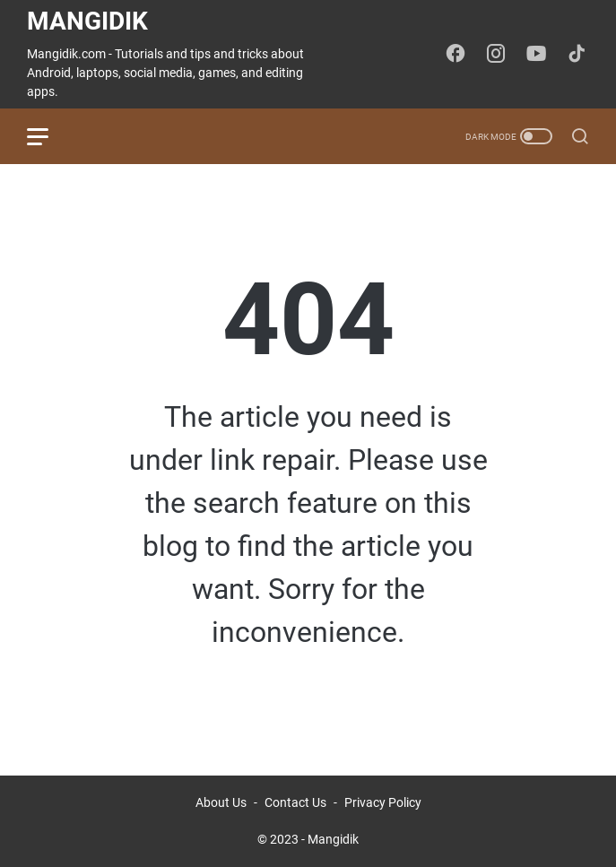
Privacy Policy (383, 802)
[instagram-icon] (496, 55)
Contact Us (295, 802)
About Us (221, 802)
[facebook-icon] (455, 55)
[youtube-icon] (536, 55)
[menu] (48, 136)
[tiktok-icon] (577, 55)
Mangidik (87, 21)
